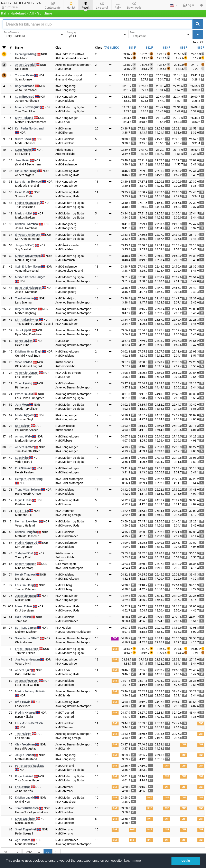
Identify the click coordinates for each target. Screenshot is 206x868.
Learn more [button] (132, 861)
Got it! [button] (186, 861)
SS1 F (132, 48)
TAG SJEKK (111, 48)
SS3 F (166, 48)
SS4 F (184, 48)
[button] (174, 5)
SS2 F (149, 48)
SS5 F (201, 48)
